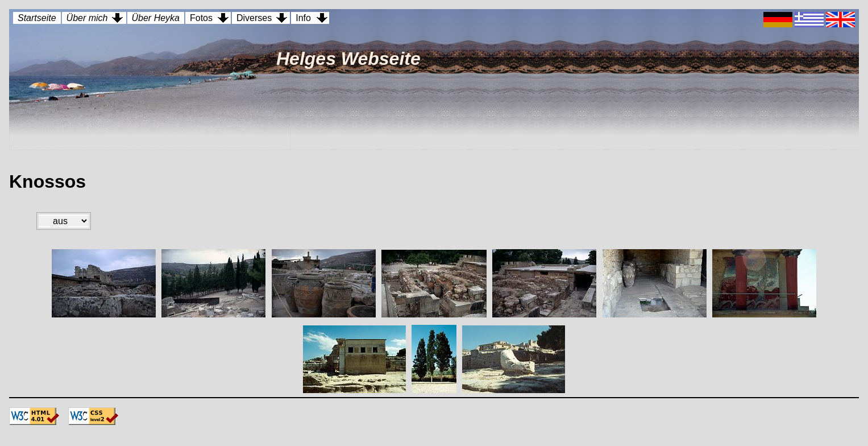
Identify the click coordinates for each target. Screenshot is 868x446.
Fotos (201, 18)
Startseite (37, 18)
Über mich (87, 18)
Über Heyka (156, 18)
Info (303, 18)
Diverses (254, 18)
